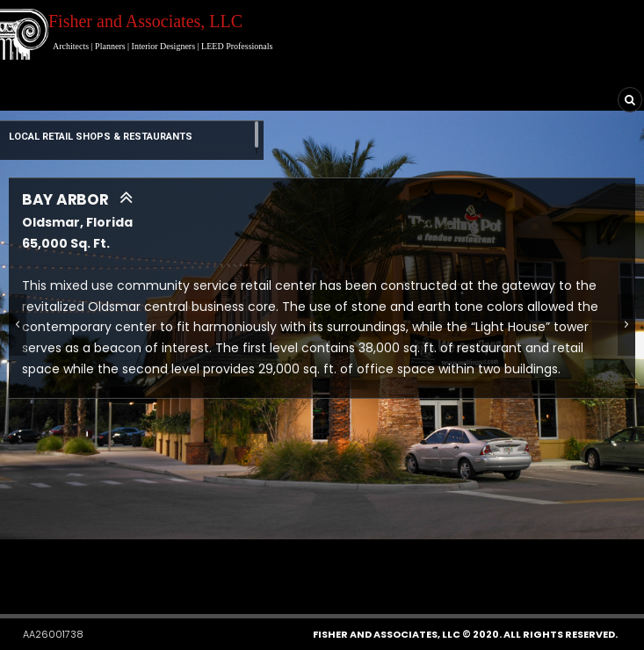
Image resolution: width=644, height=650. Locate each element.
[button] (275, 563)
